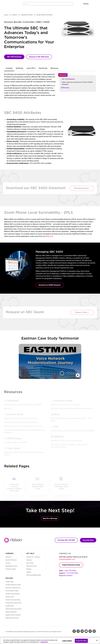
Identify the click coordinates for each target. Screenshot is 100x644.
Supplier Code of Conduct (13, 615)
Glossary (29, 560)
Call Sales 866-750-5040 (66, 540)
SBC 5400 (68, 79)
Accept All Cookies (81, 641)
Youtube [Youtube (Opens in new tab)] (86, 631)
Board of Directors (11, 560)
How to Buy (30, 563)
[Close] (97, 640)
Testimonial (43, 68)
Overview (9, 68)
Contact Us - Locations (33, 557)
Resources (54, 68)
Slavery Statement (11, 612)
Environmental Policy (12, 591)
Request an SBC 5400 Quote (39, 57)
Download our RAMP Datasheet (50, 285)
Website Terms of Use (12, 618)
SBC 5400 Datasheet (14, 57)
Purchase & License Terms (13, 603)
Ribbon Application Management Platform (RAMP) (77, 83)
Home (6, 15)
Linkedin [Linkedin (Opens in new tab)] (82, 631)
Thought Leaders (11, 569)
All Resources (65, 88)
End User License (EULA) (13, 588)
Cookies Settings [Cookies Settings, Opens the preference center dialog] (67, 641)
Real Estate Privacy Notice (13, 609)
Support (29, 572)
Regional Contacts (66, 575)
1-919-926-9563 (72, 573)
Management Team (11, 566)
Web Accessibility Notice (34, 575)
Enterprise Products (27, 15)
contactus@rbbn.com (67, 559)
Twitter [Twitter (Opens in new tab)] (78, 631)
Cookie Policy (10, 582)
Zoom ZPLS (31, 68)
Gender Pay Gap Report (13, 594)
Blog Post (49, 236)
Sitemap (29, 569)
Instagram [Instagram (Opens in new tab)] (90, 631)
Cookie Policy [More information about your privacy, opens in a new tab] (44, 642)
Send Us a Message (50, 518)
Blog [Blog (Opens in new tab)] (94, 631)
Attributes (20, 68)
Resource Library (31, 566)
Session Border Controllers (44, 15)
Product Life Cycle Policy (13, 600)
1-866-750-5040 (70, 571)
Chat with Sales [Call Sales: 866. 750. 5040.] (88, 540)
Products (14, 15)
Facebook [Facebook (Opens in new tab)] (74, 631)
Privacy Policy (10, 597)
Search (75, 4)
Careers (8, 563)
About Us (8, 557)
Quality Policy (10, 606)
